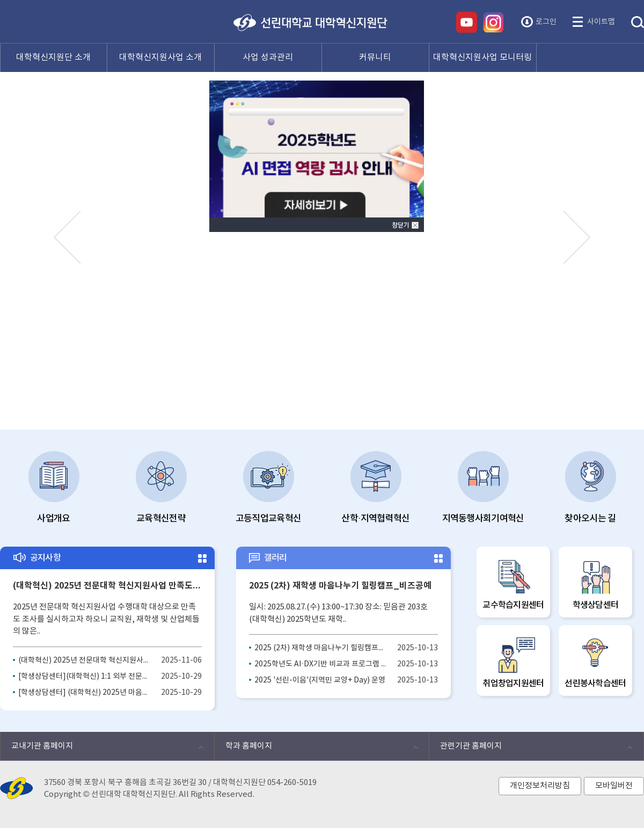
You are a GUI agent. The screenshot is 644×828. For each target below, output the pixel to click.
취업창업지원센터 (513, 663)
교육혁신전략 (161, 488)
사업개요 (54, 488)
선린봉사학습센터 (595, 663)
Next (577, 237)
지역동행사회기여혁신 (483, 488)
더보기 (202, 559)
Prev (67, 237)
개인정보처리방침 (540, 786)
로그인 (546, 22)
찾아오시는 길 (590, 488)
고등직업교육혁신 (268, 488)
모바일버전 (614, 786)
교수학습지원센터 (513, 584)
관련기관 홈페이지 (530, 749)
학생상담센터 (595, 584)
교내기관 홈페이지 (102, 749)
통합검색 (638, 23)
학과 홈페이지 (316, 749)
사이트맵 (601, 22)
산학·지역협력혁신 (375, 488)
